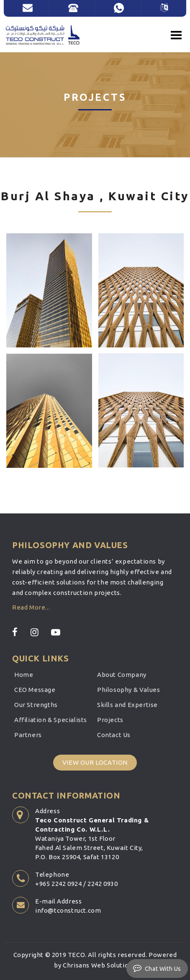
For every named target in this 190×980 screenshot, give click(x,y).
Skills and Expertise (127, 705)
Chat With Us (157, 968)
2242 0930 (103, 884)
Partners (28, 735)
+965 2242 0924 (58, 884)
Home (24, 675)
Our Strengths (36, 705)
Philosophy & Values (128, 690)
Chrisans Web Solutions (99, 965)
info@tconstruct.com (68, 910)
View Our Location (95, 762)
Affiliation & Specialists (51, 720)
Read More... (31, 607)
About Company (122, 675)
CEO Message (35, 690)
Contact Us (114, 735)
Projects (110, 720)
